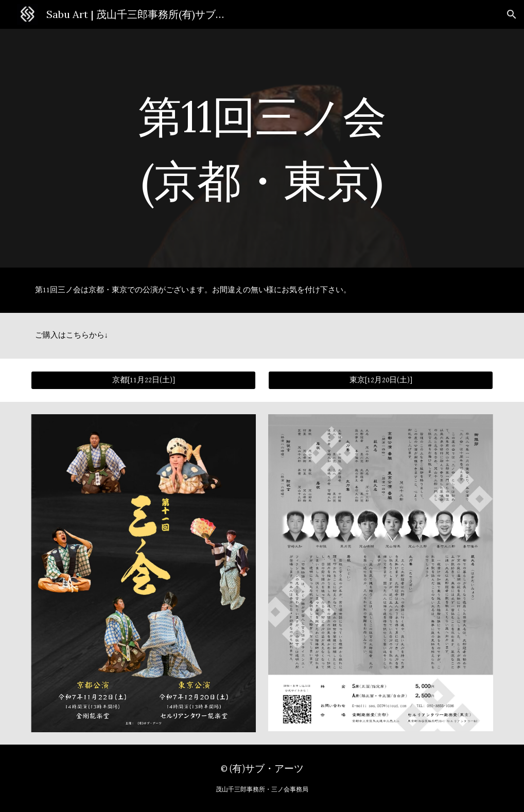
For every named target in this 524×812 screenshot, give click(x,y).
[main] (262, 148)
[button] (512, 14)
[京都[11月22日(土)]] (144, 380)
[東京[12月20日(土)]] (381, 380)
